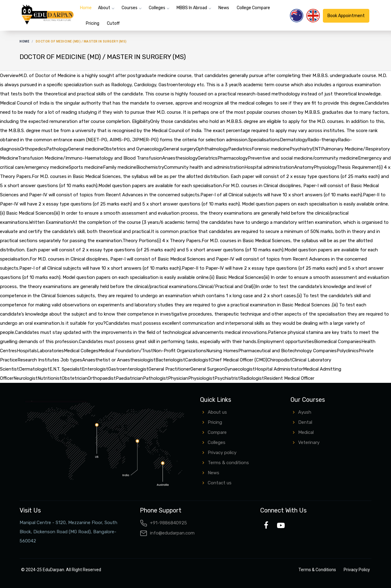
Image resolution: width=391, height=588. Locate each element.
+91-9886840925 (163, 523)
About (104, 8)
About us (217, 412)
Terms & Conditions (317, 570)
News (224, 8)
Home (86, 8)
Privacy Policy (357, 570)
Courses (130, 8)
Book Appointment (346, 16)
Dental (305, 422)
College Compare (253, 8)
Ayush (305, 412)
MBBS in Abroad (192, 8)
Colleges (157, 8)
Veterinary (309, 442)
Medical (306, 432)
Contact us (220, 483)
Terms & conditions (228, 463)
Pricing (93, 23)
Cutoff (113, 23)
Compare (217, 432)
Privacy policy (222, 453)
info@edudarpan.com (167, 533)
